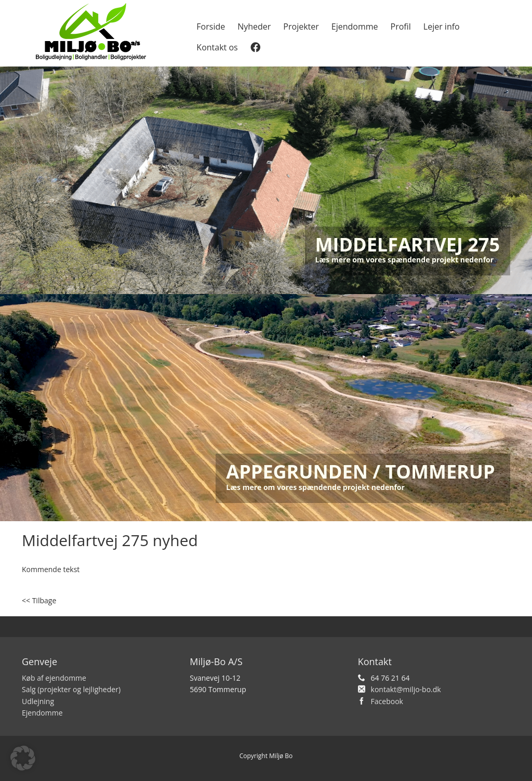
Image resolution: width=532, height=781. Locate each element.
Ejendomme (355, 27)
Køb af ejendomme (54, 678)
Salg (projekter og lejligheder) (71, 689)
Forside (211, 27)
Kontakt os (217, 47)
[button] (23, 758)
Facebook (387, 701)
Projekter (301, 27)
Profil (401, 27)
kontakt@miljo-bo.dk (406, 689)
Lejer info (442, 27)
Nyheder (254, 27)
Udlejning (38, 701)
